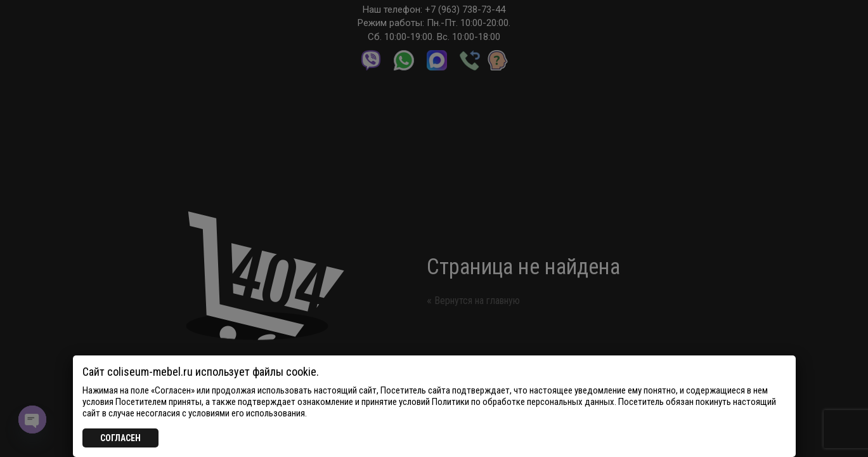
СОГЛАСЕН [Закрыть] (120, 438)
